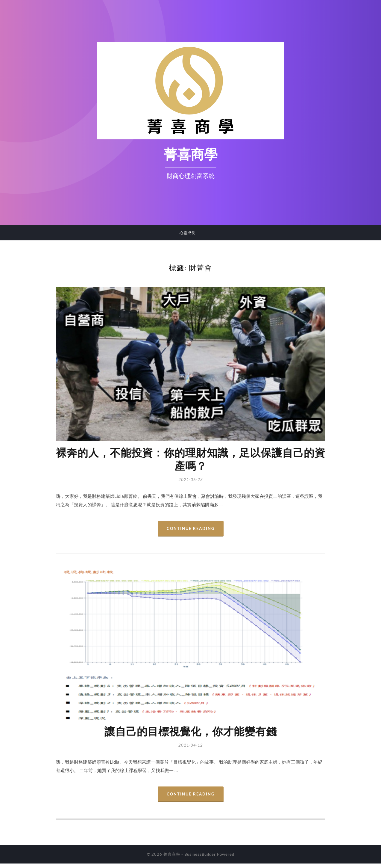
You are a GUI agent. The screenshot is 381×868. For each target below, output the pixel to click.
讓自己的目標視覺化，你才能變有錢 (191, 736)
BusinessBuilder (200, 859)
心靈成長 (187, 233)
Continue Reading (191, 531)
